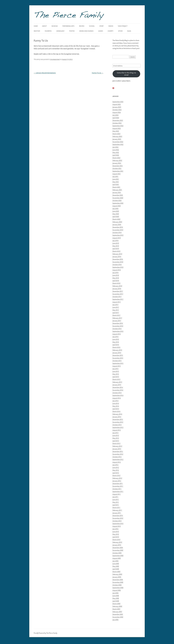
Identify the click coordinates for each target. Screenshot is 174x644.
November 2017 (118, 294)
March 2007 (116, 609)
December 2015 (118, 355)
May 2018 (116, 278)
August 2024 (117, 112)
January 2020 (117, 224)
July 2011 (115, 497)
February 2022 (117, 160)
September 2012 (118, 459)
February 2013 (117, 446)
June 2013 (116, 435)
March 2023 (116, 134)
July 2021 (115, 176)
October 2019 (117, 233)
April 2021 (116, 184)
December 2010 (118, 516)
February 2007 (117, 612)
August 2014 (117, 398)
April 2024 (116, 118)
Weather (37, 31)
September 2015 (118, 363)
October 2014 (117, 393)
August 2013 (117, 430)
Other (120, 31)
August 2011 (117, 494)
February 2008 (117, 606)
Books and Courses (86, 31)
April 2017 (116, 313)
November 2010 (118, 518)
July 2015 (115, 369)
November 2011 (118, 486)
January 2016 (117, 353)
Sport (101, 26)
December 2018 (118, 259)
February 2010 (117, 542)
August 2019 (117, 238)
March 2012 (116, 475)
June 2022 (116, 150)
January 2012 (117, 481)
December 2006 (118, 614)
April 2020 (116, 216)
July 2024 (115, 115)
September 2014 (118, 395)
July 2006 (115, 620)
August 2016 (117, 334)
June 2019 (116, 243)
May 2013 (116, 438)
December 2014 (118, 387)
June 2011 (116, 499)
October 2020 (117, 200)
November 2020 (118, 198)
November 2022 (118, 142)
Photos (72, 31)
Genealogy (60, 31)
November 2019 (118, 230)
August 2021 (117, 174)
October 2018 (117, 265)
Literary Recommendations (45, 73)
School (92, 26)
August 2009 (117, 558)
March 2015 (116, 379)
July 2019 (115, 241)
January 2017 (117, 321)
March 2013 (116, 443)
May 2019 (116, 246)
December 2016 (118, 323)
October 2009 (117, 553)
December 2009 (118, 548)
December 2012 (118, 451)
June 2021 (116, 179)
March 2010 (116, 540)
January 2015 (117, 385)
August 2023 (117, 128)
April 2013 (116, 441)
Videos (111, 26)
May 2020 (116, 214)
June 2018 (116, 275)
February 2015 (117, 382)
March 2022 (116, 158)
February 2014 (117, 414)
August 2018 (117, 270)
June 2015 (116, 371)
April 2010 (116, 537)
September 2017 (118, 299)
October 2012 (117, 457)
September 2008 (118, 588)
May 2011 (116, 502)
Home (36, 26)
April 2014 (116, 409)
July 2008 (115, 593)
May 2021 (116, 182)
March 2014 (116, 411)
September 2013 (118, 427)
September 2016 (118, 331)
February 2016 (117, 350)
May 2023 (116, 131)
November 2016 (118, 326)
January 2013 (117, 449)
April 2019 (116, 249)
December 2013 (118, 419)
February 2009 (117, 574)
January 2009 (117, 577)
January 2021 (117, 192)
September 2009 (118, 556)
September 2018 (118, 267)
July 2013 (115, 433)
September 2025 (118, 102)
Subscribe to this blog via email (126, 74)
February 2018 (117, 286)
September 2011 (118, 491)
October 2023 (117, 123)
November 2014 (118, 390)
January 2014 (117, 417)
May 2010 (116, 534)
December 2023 (118, 120)
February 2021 (117, 190)
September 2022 (118, 144)
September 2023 (118, 126)
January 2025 (117, 107)
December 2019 (118, 227)
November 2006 (118, 617)
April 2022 (116, 155)
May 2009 (116, 566)
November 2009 (118, 550)
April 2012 (116, 473)
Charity (111, 31)
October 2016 (117, 329)
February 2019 (117, 254)
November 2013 (118, 422)
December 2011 (118, 483)
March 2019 (116, 251)
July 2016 (115, 337)
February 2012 (117, 478)
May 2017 (116, 310)
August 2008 (117, 590)
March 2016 (116, 347)
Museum (55, 26)
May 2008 (116, 598)
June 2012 (116, 467)
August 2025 (117, 104)
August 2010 (117, 526)
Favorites (48, 31)
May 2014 (116, 406)
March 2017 (116, 315)
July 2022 (115, 147)
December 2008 (118, 580)
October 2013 (117, 425)
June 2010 (116, 532)
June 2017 (116, 307)
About (44, 26)
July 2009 (115, 561)
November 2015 (118, 358)
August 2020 (117, 206)
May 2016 (116, 342)
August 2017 (117, 302)
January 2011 (117, 513)
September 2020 (118, 203)
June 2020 (116, 211)
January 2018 (117, 289)
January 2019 (117, 257)
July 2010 (115, 529)
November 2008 (118, 582)
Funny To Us (98, 73)
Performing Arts (68, 26)
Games (101, 31)
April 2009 (116, 569)
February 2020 (117, 222)
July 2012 (115, 465)
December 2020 (118, 195)
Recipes (82, 26)
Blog (129, 31)
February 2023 (117, 136)
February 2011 (117, 510)
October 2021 (117, 168)
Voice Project (123, 26)
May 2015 (116, 374)
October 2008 (117, 585)
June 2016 (116, 339)
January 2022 (117, 163)
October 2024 (117, 110)
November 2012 (118, 454)
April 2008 (116, 601)
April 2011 (116, 505)
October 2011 (117, 489)
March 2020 (116, 219)
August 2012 (117, 462)
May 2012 (116, 470)
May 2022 (116, 152)
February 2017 (117, 318)
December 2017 (118, 291)
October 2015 (117, 361)
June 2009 (116, 564)
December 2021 (118, 166)
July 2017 (115, 305)
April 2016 (116, 345)
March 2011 (116, 508)
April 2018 (116, 281)
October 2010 (117, 521)
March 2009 (116, 572)
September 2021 (118, 171)
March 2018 (116, 283)
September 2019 (118, 235)
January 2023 (117, 139)
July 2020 (115, 208)
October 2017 (117, 297)
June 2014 (116, 403)
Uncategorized (55, 59)
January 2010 (117, 545)
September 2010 (118, 524)
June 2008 (116, 596)
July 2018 (115, 273)
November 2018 (118, 262)
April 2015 (116, 377)
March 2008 (116, 604)
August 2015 (117, 366)
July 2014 (115, 401)
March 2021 (116, 187)
